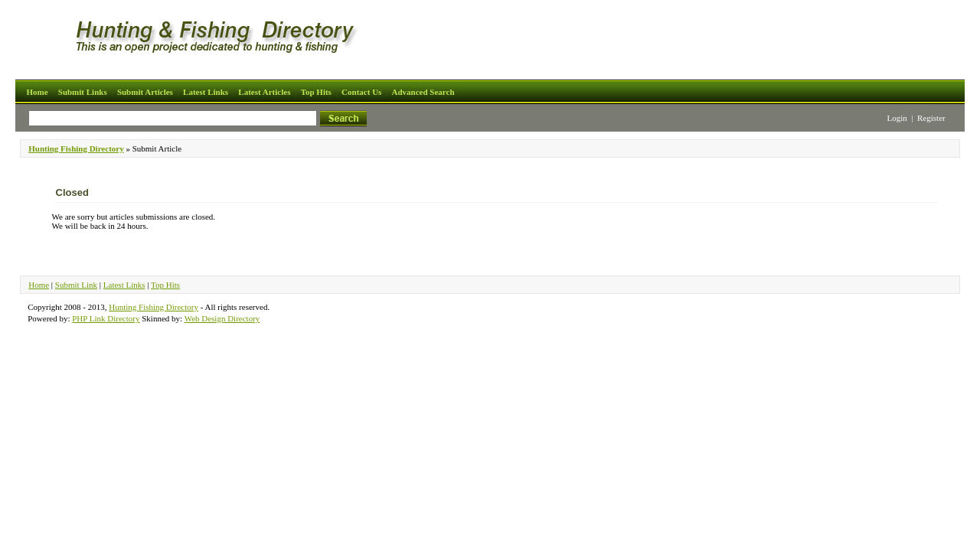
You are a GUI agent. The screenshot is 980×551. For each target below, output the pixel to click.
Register (931, 118)
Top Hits (316, 92)
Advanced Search (423, 92)
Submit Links (83, 92)
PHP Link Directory (106, 318)
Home (37, 92)
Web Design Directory (222, 318)
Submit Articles (145, 92)
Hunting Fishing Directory (76, 148)
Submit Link (76, 285)
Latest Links (206, 92)
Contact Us (361, 92)
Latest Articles (264, 92)
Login (897, 118)
